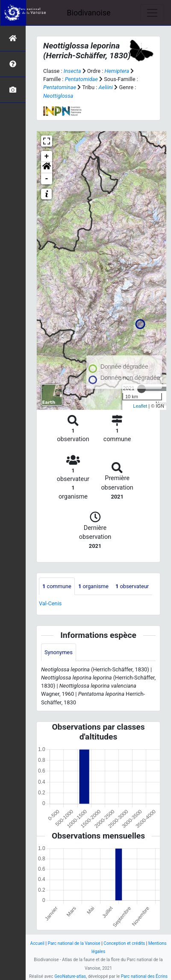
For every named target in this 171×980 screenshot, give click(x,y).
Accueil (37, 943)
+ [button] (47, 156)
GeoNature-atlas (70, 976)
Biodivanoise (88, 13)
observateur (132, 586)
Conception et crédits (124, 943)
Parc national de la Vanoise (74, 943)
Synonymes (59, 652)
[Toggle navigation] (152, 13)
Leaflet (140, 406)
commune (57, 586)
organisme (93, 586)
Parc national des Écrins (144, 976)
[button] (47, 168)
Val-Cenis (50, 603)
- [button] (47, 179)
